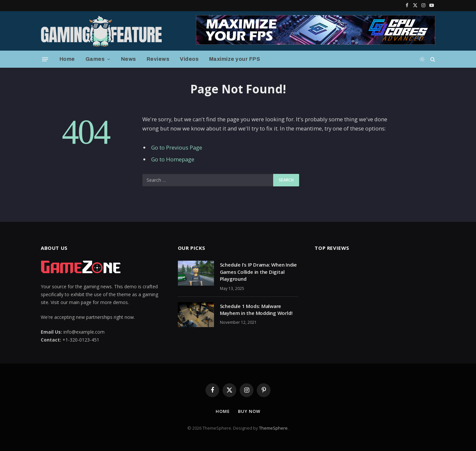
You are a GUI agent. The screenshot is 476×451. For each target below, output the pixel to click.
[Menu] (45, 59)
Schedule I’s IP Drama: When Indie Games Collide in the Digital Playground (259, 272)
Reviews (158, 59)
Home (67, 59)
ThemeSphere (273, 428)
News (129, 59)
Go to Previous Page (177, 147)
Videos (189, 59)
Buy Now (249, 411)
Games (95, 59)
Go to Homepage (173, 159)
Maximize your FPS (235, 59)
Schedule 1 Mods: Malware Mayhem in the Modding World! (256, 309)
